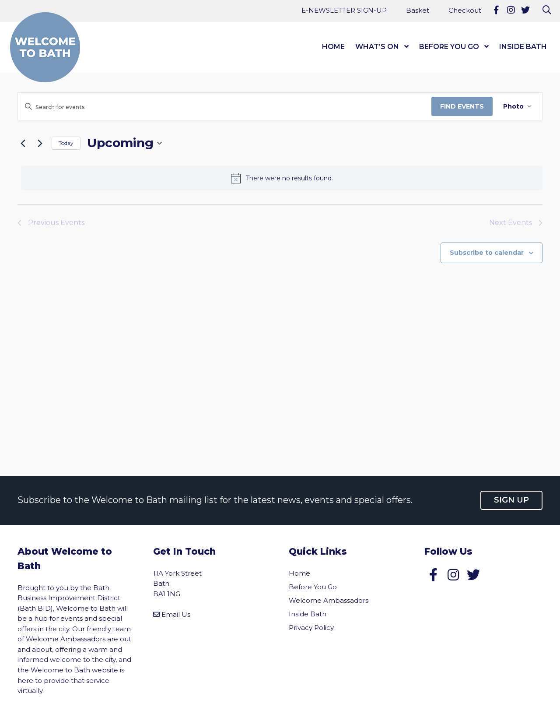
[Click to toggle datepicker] (124, 143)
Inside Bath (523, 47)
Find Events (462, 106)
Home (333, 47)
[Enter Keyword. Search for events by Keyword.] (225, 107)
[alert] (282, 178)
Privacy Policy (311, 628)
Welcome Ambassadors (329, 600)
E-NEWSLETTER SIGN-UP (344, 10)
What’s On (377, 47)
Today (66, 143)
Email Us (176, 614)
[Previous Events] (23, 143)
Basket (418, 10)
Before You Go (449, 47)
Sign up (511, 500)
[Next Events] (40, 143)
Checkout (465, 10)
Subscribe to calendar (487, 253)
